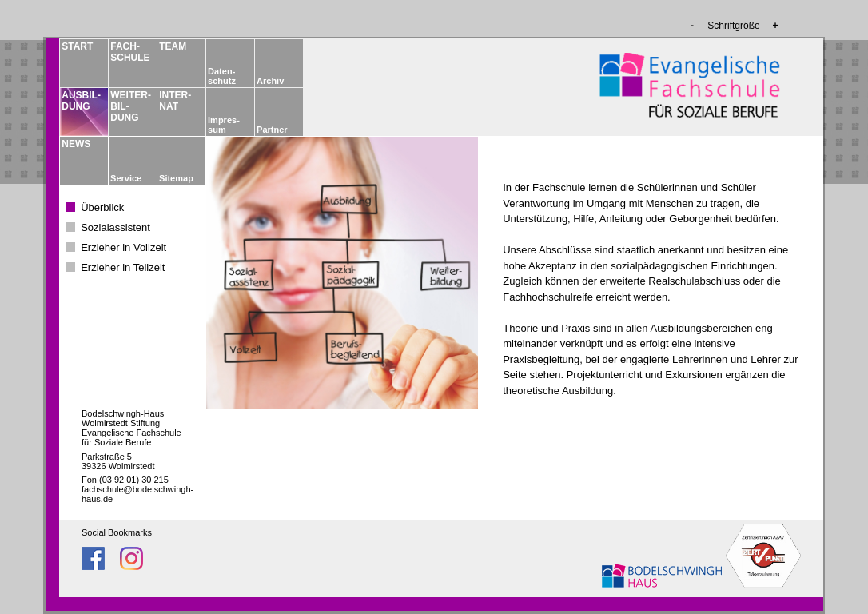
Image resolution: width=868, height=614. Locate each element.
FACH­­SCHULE (129, 52)
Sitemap (176, 178)
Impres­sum (224, 125)
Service (126, 178)
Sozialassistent (115, 227)
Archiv (270, 81)
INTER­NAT (175, 101)
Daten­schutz (222, 76)
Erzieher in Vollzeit (123, 247)
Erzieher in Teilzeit (123, 267)
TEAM (173, 46)
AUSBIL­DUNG (81, 101)
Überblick (102, 207)
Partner (272, 130)
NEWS (76, 144)
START (77, 46)
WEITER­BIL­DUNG (129, 106)
